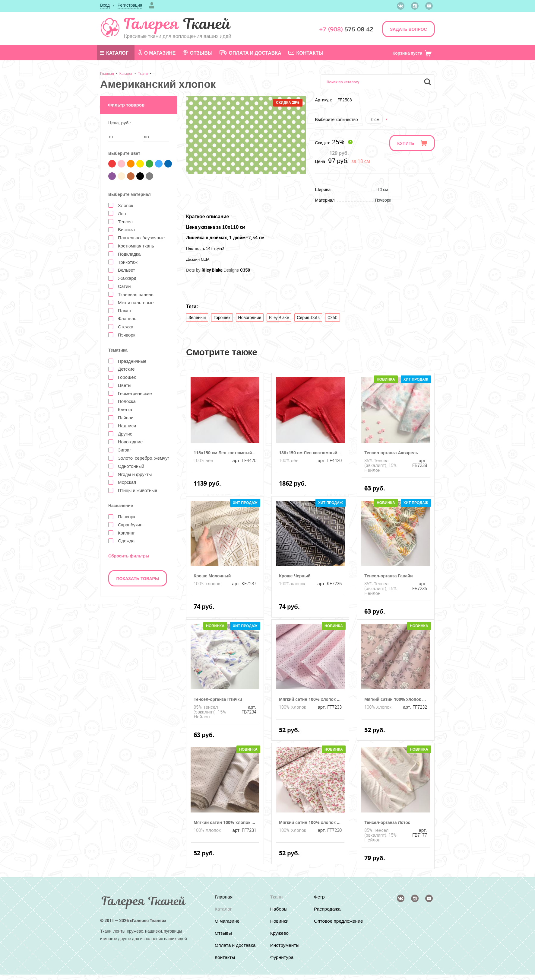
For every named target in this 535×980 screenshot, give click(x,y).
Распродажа (328, 909)
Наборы (279, 909)
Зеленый (197, 317)
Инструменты (285, 945)
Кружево (279, 933)
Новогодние (250, 317)
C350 (332, 317)
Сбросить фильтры (129, 556)
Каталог (114, 53)
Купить (406, 143)
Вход (105, 5)
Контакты (306, 53)
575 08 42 (346, 29)
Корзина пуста (412, 53)
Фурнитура (282, 957)
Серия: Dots (308, 317)
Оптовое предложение (329, 924)
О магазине (157, 53)
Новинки (279, 921)
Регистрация (130, 5)
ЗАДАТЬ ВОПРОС (408, 29)
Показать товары (138, 578)
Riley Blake (279, 317)
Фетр (320, 897)
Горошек (222, 317)
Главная (107, 73)
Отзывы (197, 53)
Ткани (143, 73)
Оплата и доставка (250, 53)
